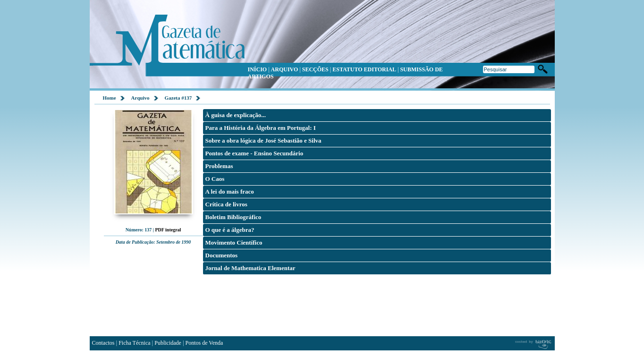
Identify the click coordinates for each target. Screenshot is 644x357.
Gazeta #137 (178, 98)
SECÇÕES (315, 69)
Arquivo (140, 98)
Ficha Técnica (134, 343)
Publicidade (168, 343)
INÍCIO (258, 69)
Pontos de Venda (204, 343)
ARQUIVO (285, 69)
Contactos (103, 343)
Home (110, 98)
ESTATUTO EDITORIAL (364, 69)
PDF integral (168, 230)
